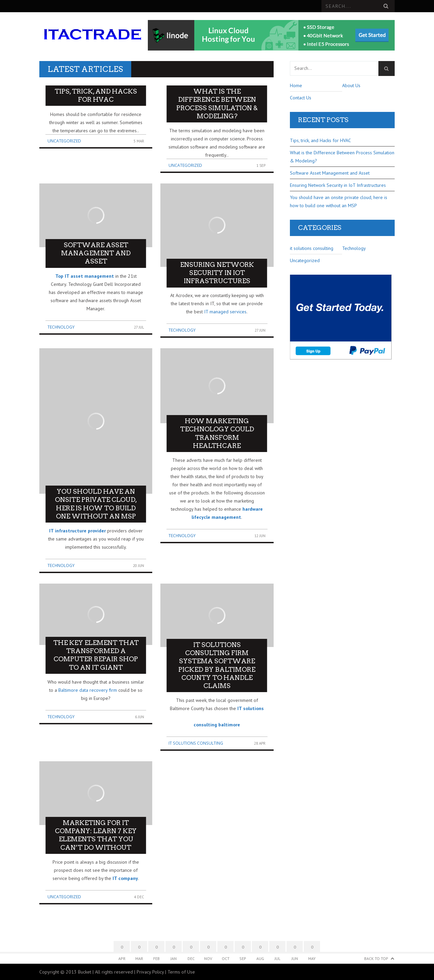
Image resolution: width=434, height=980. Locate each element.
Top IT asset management (85, 276)
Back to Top (376, 958)
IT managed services (225, 312)
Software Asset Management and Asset (330, 173)
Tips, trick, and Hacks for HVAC (320, 140)
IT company (125, 878)
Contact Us (301, 98)
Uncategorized (64, 141)
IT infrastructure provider (77, 531)
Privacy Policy (150, 972)
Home (296, 85)
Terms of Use (181, 972)
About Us (351, 85)
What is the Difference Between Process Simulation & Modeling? (342, 157)
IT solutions (251, 708)
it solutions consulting (196, 743)
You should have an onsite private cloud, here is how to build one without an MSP (339, 201)
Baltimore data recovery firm (88, 690)
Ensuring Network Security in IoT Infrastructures (338, 185)
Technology (61, 327)
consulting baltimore (217, 725)
